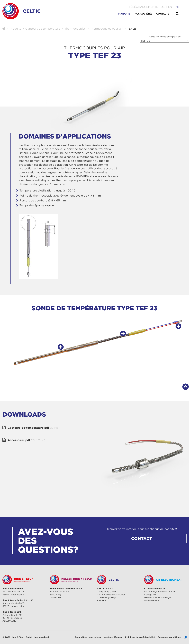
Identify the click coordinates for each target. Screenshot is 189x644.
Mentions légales (113, 637)
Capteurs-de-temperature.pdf (34, 428)
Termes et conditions (169, 637)
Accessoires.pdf (26, 440)
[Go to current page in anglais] (170, 7)
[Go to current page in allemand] (163, 7)
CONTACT (142, 538)
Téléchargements (143, 7)
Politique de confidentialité (140, 637)
